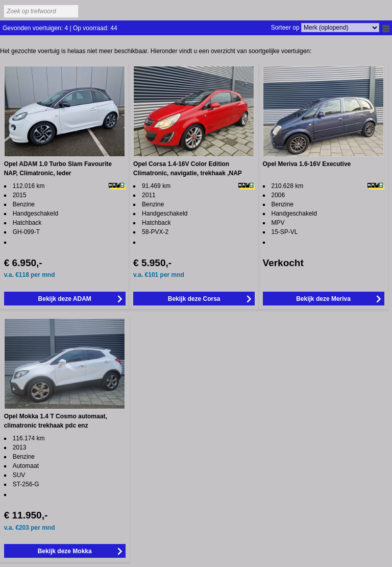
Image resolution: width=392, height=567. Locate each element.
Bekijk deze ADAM (65, 299)
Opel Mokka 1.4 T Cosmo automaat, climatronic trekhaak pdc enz (56, 421)
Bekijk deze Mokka (65, 551)
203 (25, 528)
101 (154, 275)
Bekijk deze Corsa (194, 299)
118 (25, 275)
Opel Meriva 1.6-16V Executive (307, 164)
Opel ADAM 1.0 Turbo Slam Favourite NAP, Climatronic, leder (58, 169)
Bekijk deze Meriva (323, 299)
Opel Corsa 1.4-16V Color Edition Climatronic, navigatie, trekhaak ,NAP (188, 169)
